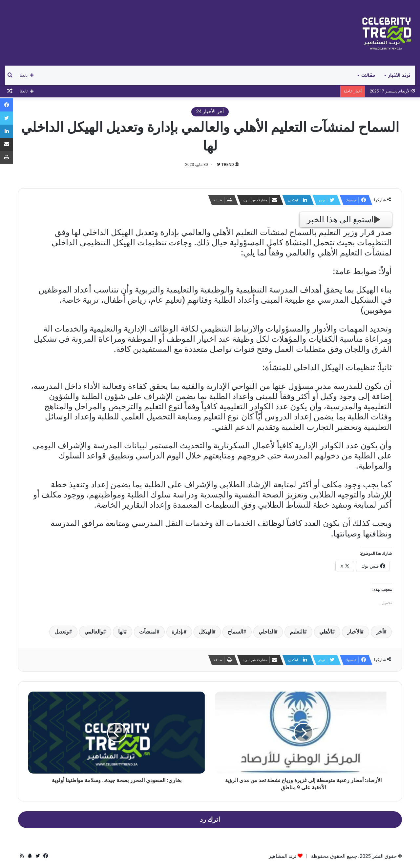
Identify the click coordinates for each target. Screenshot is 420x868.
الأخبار (354, 632)
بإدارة (178, 632)
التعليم (297, 632)
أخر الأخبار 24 (210, 111)
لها (121, 632)
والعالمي (94, 632)
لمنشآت (148, 632)
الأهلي (326, 632)
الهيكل (206, 632)
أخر (380, 632)
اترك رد (210, 820)
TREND (228, 165)
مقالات (368, 75)
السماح (235, 632)
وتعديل (62, 632)
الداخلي (267, 632)
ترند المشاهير (283, 856)
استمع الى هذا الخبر (344, 220)
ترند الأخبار (399, 75)
